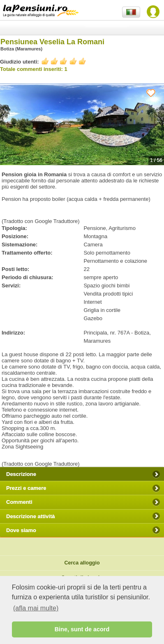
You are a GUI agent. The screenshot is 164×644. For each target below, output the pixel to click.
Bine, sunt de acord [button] (82, 629)
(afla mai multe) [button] (36, 608)
